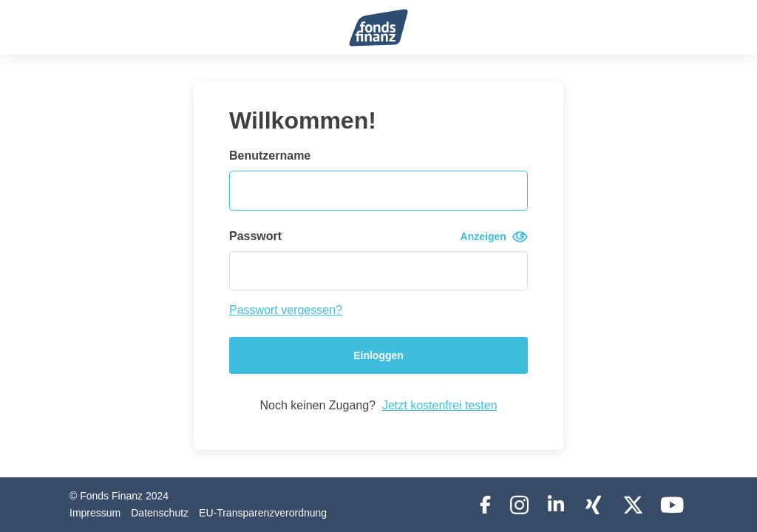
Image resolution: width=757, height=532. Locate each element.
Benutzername (270, 156)
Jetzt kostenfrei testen (440, 405)
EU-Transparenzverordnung (263, 513)
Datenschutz (160, 513)
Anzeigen (494, 237)
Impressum (95, 513)
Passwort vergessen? (286, 310)
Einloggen (378, 355)
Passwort (378, 237)
